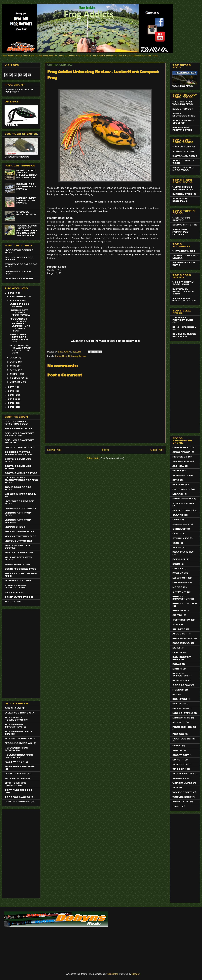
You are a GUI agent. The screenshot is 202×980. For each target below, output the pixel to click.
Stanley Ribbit (183, 503)
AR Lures (179, 629)
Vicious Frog (14, 592)
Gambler (179, 529)
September (19, 297)
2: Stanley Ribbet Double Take (183, 291)
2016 (11, 391)
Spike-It (178, 760)
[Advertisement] (16, 653)
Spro (176, 480)
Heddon (178, 690)
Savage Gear (182, 499)
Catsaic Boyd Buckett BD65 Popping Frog (21, 480)
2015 (11, 395)
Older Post (157, 450)
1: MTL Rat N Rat (184, 251)
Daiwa (177, 664)
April (14, 370)
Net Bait (179, 722)
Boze (176, 564)
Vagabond (180, 778)
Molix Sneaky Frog (19, 553)
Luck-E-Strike (183, 713)
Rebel (177, 746)
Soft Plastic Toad (18, 790)
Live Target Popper (19, 279)
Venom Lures (182, 783)
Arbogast (180, 634)
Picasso (178, 734)
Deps (176, 520)
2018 (11, 293)
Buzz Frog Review (18, 713)
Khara (177, 471)
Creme (177, 653)
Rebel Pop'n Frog (17, 565)
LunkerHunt (61, 356)
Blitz (176, 648)
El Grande (180, 681)
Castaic (178, 569)
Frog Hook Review (18, 739)
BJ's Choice (13, 708)
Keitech (179, 704)
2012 (11, 407)
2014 (11, 399)
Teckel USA (181, 461)
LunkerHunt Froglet (20, 508)
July (14, 358)
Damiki (177, 669)
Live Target (181, 489)
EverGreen (181, 524)
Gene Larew (181, 685)
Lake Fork (180, 578)
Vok (175, 788)
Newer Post (54, 450)
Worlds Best (182, 797)
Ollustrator (113, 974)
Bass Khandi (181, 643)
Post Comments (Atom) (112, 458)
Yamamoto (181, 802)
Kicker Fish (181, 709)
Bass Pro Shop (183, 552)
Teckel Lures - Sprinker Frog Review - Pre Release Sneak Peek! (27, 231)
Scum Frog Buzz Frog (20, 569)
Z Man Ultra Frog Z (19, 597)
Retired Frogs (15, 778)
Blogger (136, 974)
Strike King (181, 538)
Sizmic (177, 615)
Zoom (177, 548)
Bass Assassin (183, 639)
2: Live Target (183, 109)
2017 (11, 387)
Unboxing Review (77, 356)
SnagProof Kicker (18, 581)
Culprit (178, 515)
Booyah (178, 485)
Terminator (181, 620)
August (16, 301)
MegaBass (180, 583)
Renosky (179, 611)
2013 (11, 403)
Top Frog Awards (17, 797)
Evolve (178, 573)
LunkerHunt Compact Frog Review (20, 313)
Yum (176, 543)
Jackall (178, 466)
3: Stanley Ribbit (185, 156)
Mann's (178, 494)
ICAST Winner (14, 762)
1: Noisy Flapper (184, 147)
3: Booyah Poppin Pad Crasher (180, 232)
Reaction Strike (185, 604)
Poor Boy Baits (184, 739)
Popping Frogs (15, 774)
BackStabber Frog (18, 429)
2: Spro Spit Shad (185, 225)
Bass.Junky (64, 352)
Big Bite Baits (182, 510)
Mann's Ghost (15, 527)
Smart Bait (181, 755)
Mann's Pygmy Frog (19, 532)
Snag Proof (181, 452)
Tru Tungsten (183, 774)
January (17, 382)
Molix (177, 534)
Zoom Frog (13, 602)
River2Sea (180, 457)
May (13, 366)
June (14, 362)
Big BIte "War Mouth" (20, 447)
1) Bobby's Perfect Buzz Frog (183, 320)
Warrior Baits (182, 792)
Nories (177, 587)
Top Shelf (180, 764)
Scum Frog (180, 476)
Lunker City (181, 718)
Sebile (177, 751)
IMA (175, 695)
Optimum (179, 592)
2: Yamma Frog (183, 152)
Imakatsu (180, 699)
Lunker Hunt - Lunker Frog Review (27, 201)
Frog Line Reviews (18, 743)
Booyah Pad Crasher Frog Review (26, 187)
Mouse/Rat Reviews (20, 767)
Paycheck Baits (184, 727)
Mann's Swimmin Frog (21, 536)
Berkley (179, 559)
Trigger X (179, 769)
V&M (175, 625)
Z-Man (177, 806)
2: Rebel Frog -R (184, 194)
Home (106, 450)
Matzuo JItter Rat (19, 541)
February (17, 378)
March (15, 374)
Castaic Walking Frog (21, 473)
